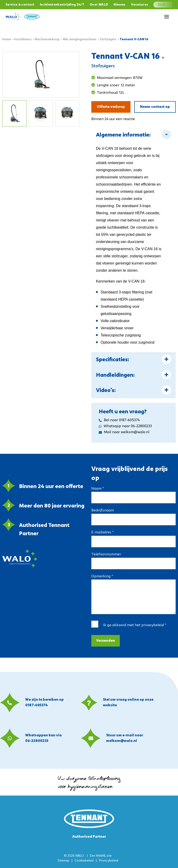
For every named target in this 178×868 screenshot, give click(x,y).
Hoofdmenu (23, 39)
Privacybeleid (109, 861)
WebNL (101, 856)
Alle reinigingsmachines (80, 39)
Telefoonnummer (106, 554)
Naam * (98, 489)
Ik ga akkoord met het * (135, 625)
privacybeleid (153, 625)
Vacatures (139, 5)
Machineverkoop (47, 39)
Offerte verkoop (111, 107)
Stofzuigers (108, 39)
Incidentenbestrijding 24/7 (62, 5)
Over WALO (99, 5)
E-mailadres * (102, 532)
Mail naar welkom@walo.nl (124, 432)
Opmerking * (102, 576)
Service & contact (20, 5)
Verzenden (106, 641)
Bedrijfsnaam (103, 510)
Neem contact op (155, 107)
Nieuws (119, 5)
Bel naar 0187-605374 (119, 420)
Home (7, 39)
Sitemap (63, 861)
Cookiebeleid (84, 861)
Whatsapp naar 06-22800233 (125, 426)
